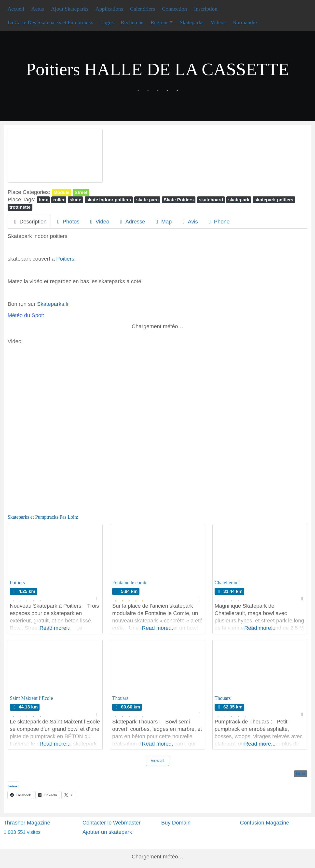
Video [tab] (99, 222)
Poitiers (65, 259)
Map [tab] (163, 222)
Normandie (245, 22)
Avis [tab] (189, 222)
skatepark (239, 200)
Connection (174, 9)
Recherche (132, 22)
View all (157, 761)
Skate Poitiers (179, 200)
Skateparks (192, 22)
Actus (38, 9)
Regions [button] (159, 22)
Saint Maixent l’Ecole (31, 698)
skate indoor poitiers (109, 200)
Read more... (55, 628)
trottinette (20, 207)
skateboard (211, 200)
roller (59, 200)
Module (62, 192)
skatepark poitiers (274, 200)
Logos (107, 22)
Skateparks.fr (53, 304)
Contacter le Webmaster (112, 823)
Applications (109, 9)
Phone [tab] (218, 222)
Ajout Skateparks (70, 9)
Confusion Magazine (265, 823)
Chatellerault (227, 583)
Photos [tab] (67, 222)
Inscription (206, 9)
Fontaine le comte (130, 583)
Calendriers (143, 9)
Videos (218, 22)
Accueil (16, 9)
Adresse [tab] (131, 222)
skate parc (147, 200)
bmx (43, 200)
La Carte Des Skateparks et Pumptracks (50, 22)
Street (81, 192)
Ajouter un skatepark (107, 832)
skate (75, 200)
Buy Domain (176, 823)
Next (301, 774)
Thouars (120, 698)
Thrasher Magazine (27, 823)
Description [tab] (29, 222)
